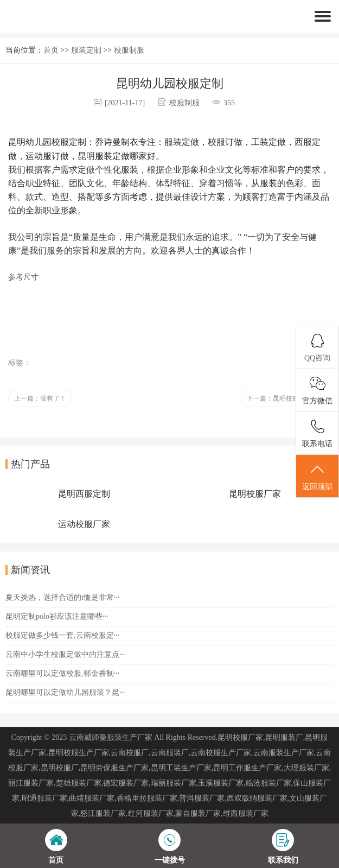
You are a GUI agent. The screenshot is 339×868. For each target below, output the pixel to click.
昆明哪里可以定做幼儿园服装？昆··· (65, 692)
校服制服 (129, 50)
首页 (51, 50)
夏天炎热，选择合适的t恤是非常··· (62, 597)
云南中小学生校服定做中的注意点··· (65, 654)
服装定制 (86, 50)
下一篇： (286, 398)
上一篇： (40, 398)
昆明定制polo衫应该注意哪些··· (57, 616)
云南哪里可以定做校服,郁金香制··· (62, 673)
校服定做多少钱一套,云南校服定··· (62, 635)
